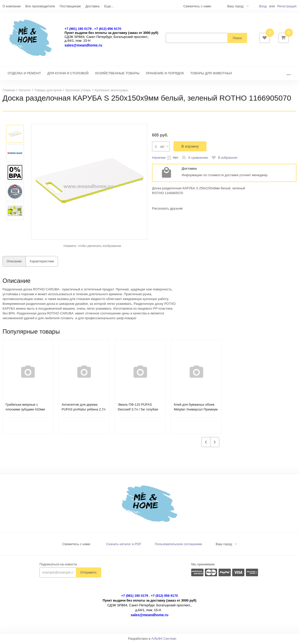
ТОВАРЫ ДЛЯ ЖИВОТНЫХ (211, 74)
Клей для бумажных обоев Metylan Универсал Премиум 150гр (196, 410)
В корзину (190, 147)
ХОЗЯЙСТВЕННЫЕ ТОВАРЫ (117, 74)
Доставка (92, 6)
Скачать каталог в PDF (124, 545)
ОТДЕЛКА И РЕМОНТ (24, 74)
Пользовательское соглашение (178, 545)
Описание (14, 262)
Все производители (40, 6)
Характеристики (42, 262)
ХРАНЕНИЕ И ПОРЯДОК (165, 74)
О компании (12, 6)
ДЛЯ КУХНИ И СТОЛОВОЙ (68, 74)
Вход (263, 6)
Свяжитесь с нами (76, 545)
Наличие (159, 158)
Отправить (89, 573)
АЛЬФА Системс (164, 639)
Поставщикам (70, 6)
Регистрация (287, 6)
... (289, 74)
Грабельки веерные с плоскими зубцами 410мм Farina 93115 (25, 410)
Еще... (109, 6)
